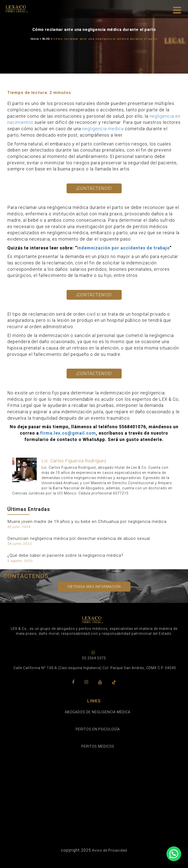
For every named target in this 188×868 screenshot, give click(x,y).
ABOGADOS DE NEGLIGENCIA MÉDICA (98, 712)
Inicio (35, 39)
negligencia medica (103, 129)
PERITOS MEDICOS (98, 746)
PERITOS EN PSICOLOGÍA (98, 729)
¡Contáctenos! (94, 188)
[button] (174, 854)
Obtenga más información (94, 587)
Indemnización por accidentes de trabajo (123, 248)
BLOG (46, 39)
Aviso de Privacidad (110, 850)
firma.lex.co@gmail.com (68, 433)
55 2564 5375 (94, 658)
